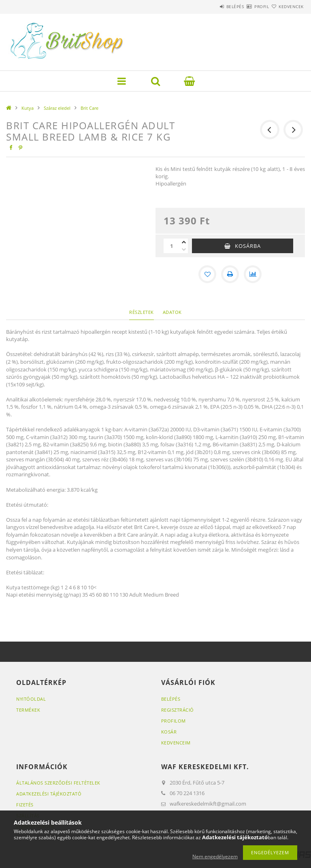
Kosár (169, 732)
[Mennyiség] (172, 246)
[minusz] (184, 250)
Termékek (28, 710)
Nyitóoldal (31, 699)
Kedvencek (287, 6)
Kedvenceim (176, 743)
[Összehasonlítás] (253, 274)
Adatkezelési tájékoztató (49, 794)
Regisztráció (178, 710)
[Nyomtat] (230, 274)
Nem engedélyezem (215, 856)
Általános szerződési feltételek (58, 783)
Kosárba (248, 246)
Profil (247, 6)
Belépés (211, 6)
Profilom (174, 721)
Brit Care (89, 108)
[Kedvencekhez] (207, 274)
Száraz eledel (57, 108)
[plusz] (184, 242)
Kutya (28, 108)
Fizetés (25, 805)
